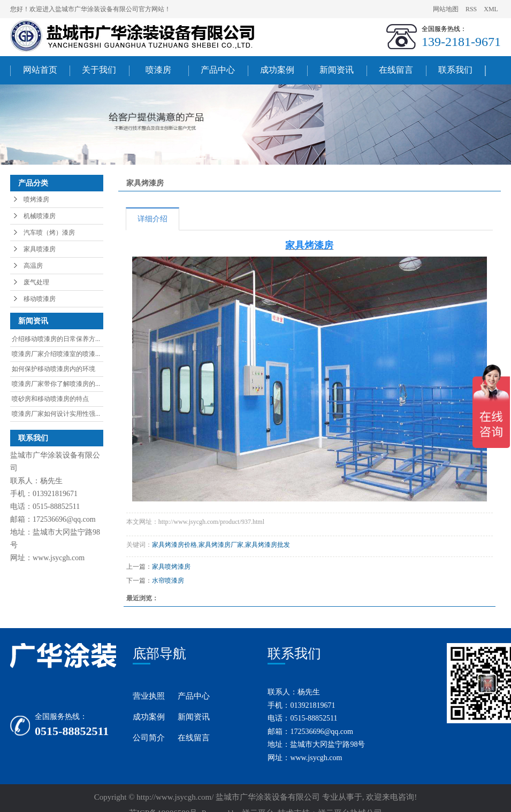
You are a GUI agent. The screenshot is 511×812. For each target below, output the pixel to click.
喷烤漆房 (36, 199)
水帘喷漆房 (168, 581)
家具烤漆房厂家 (221, 545)
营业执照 (149, 696)
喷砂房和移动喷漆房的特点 (50, 399)
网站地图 (447, 9)
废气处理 (36, 282)
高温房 (33, 266)
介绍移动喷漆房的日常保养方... (56, 339)
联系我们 (455, 70)
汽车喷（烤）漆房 (49, 233)
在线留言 (396, 70)
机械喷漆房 (40, 216)
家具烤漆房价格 (174, 545)
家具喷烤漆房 (171, 567)
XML (491, 9)
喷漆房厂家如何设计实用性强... (56, 414)
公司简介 (149, 738)
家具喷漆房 (40, 249)
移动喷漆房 (40, 299)
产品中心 (218, 70)
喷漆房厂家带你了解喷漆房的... (56, 384)
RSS (471, 9)
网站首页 (40, 70)
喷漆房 (158, 70)
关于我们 (99, 70)
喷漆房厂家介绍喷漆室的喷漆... (56, 354)
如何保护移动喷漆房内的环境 (54, 369)
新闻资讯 (337, 70)
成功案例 (277, 70)
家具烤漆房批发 (268, 545)
